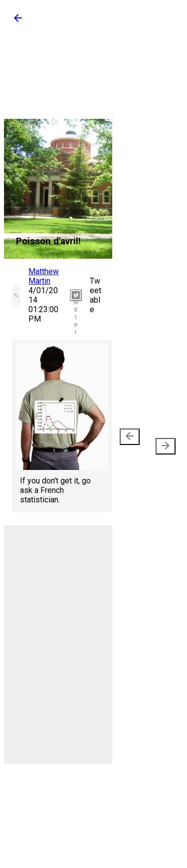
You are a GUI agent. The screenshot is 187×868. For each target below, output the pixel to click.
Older (162, 441)
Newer (131, 441)
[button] (18, 21)
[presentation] (130, 437)
